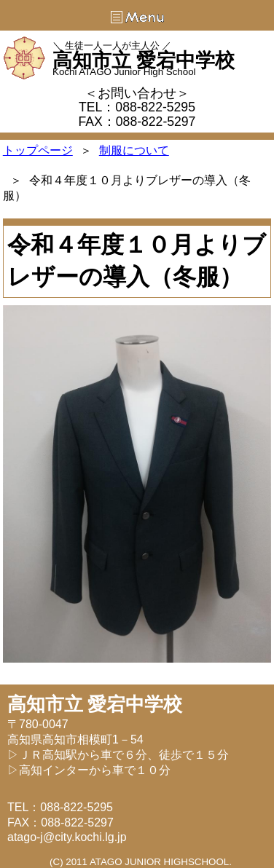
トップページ (38, 150)
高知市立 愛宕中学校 (144, 60)
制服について (134, 150)
